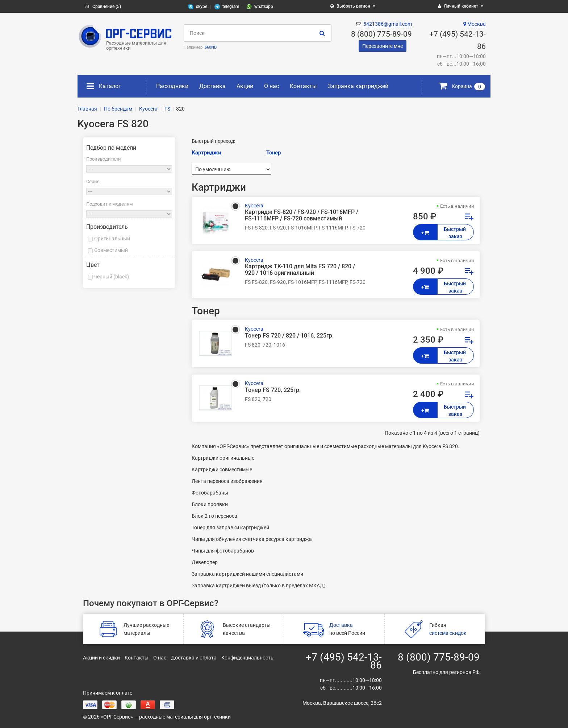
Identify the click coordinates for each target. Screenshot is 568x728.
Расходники (172, 86)
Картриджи (206, 153)
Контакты (303, 86)
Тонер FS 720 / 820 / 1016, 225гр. (289, 336)
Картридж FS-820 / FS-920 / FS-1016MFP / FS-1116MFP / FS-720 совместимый (302, 215)
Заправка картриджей (358, 86)
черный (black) (112, 277)
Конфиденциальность (247, 658)
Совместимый (111, 250)
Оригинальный (112, 239)
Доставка (212, 86)
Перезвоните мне (383, 46)
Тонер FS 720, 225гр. (273, 390)
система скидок (448, 633)
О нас (272, 86)
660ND (211, 47)
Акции (245, 86)
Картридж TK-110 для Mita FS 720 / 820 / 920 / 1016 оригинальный (300, 270)
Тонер (273, 153)
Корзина (462, 86)
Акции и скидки (101, 658)
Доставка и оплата (194, 658)
